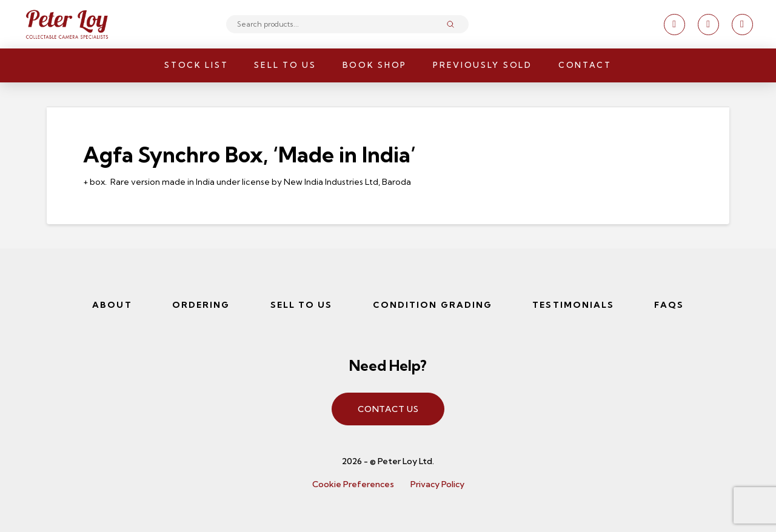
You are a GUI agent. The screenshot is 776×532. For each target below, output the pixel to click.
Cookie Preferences (353, 484)
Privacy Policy (437, 484)
